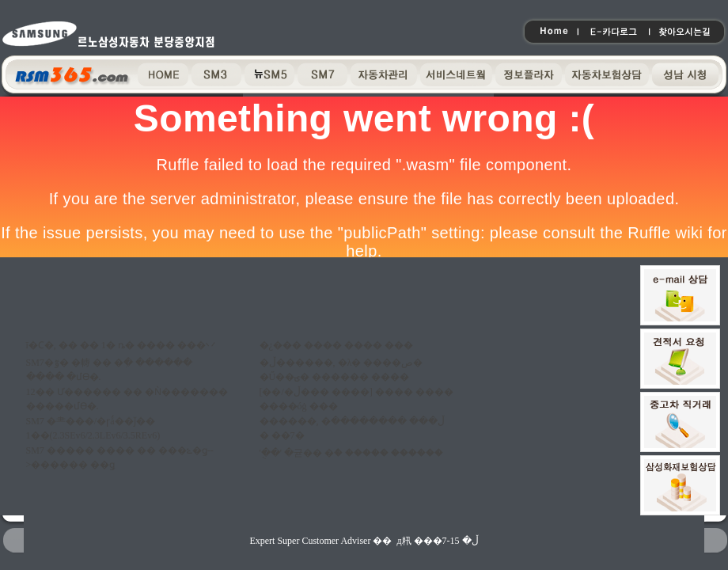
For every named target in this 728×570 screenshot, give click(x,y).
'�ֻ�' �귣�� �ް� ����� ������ (351, 453)
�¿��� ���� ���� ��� (336, 345)
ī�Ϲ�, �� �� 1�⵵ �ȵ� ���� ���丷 (121, 345)
